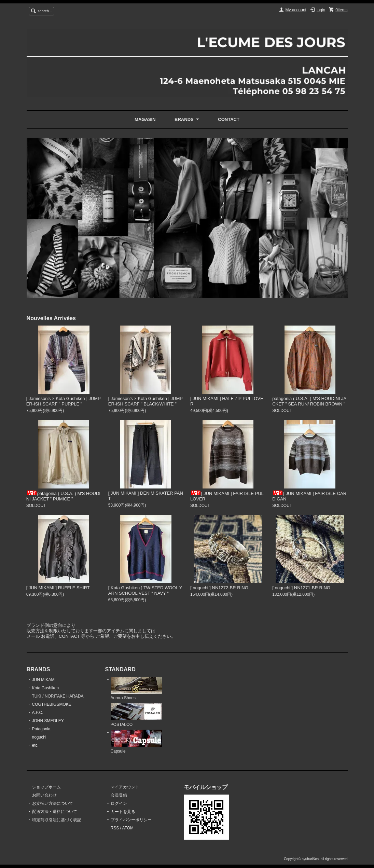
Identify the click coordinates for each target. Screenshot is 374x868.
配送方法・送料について (55, 812)
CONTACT (229, 119)
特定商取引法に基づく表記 (57, 820)
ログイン (119, 803)
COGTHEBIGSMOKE (52, 704)
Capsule (136, 742)
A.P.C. (38, 713)
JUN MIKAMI (44, 680)
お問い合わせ (44, 795)
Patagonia (41, 729)
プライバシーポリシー (131, 820)
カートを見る (123, 812)
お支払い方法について (53, 803)
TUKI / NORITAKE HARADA (58, 696)
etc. (35, 745)
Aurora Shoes (136, 689)
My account (296, 10)
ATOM (128, 828)
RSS (115, 828)
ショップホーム (46, 787)
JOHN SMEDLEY (48, 721)
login (321, 10)
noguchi (39, 737)
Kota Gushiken (46, 688)
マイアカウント (125, 787)
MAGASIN (145, 119)
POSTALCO (136, 715)
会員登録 (119, 795)
